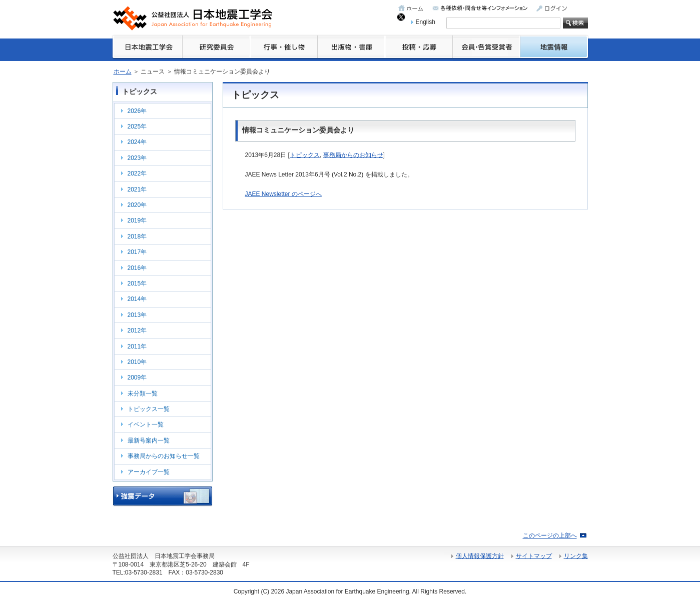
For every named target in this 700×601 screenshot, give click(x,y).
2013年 (137, 315)
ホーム (123, 71)
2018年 (137, 236)
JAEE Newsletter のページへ (283, 194)
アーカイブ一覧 (149, 472)
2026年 (137, 111)
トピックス (305, 155)
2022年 (137, 173)
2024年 (137, 142)
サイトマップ (534, 556)
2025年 (137, 126)
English (426, 22)
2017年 (137, 252)
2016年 (137, 268)
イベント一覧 (146, 424)
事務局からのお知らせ (353, 155)
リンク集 (576, 556)
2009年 (137, 377)
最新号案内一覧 (149, 440)
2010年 (137, 362)
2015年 (137, 283)
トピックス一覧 (149, 409)
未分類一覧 (143, 393)
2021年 (137, 189)
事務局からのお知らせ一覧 (164, 456)
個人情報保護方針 (480, 556)
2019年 (137, 220)
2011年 (137, 346)
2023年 (137, 158)
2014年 (137, 299)
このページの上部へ (550, 535)
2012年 (137, 330)
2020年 (137, 205)
